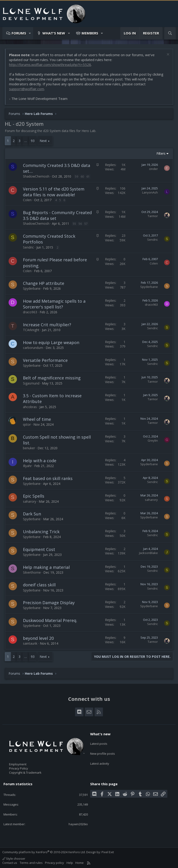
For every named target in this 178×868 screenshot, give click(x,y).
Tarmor (153, 216)
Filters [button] (161, 153)
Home (79, 863)
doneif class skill (39, 585)
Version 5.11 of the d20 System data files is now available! (54, 192)
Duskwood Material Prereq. (50, 620)
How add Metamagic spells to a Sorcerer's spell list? (54, 304)
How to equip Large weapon (51, 342)
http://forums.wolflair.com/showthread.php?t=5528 (50, 65)
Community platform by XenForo (44, 852)
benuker (29, 448)
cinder (153, 169)
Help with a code (40, 461)
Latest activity (100, 759)
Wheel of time (37, 419)
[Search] (170, 33)
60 (82, 177)
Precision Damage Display (49, 603)
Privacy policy (54, 863)
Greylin (153, 440)
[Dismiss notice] (167, 55)
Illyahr (27, 466)
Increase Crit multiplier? (47, 325)
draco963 (30, 312)
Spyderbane (32, 288)
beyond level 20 (38, 638)
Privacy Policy (19, 768)
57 (86, 224)
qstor (27, 424)
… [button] (26, 141)
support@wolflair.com (27, 89)
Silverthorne (32, 572)
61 (88, 177)
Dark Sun (32, 514)
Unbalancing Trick (41, 532)
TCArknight (31, 330)
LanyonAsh (150, 192)
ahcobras (30, 407)
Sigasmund (31, 383)
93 (33, 141)
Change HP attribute (44, 283)
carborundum (33, 348)
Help (70, 863)
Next (43, 141)
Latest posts (99, 742)
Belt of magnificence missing (52, 378)
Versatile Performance (45, 360)
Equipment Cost (39, 549)
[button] (30, 33)
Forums (19, 33)
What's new (54, 33)
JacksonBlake (148, 553)
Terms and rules (31, 863)
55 (74, 224)
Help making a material (46, 567)
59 (76, 177)
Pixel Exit (108, 852)
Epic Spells (34, 496)
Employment (18, 764)
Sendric (28, 247)
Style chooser (14, 859)
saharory (30, 501)
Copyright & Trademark (25, 773)
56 (80, 224)
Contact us (10, 863)
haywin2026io (78, 824)
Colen (27, 200)
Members (90, 33)
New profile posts (103, 750)
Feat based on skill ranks (48, 478)
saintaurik (30, 643)
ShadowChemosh (36, 176)
